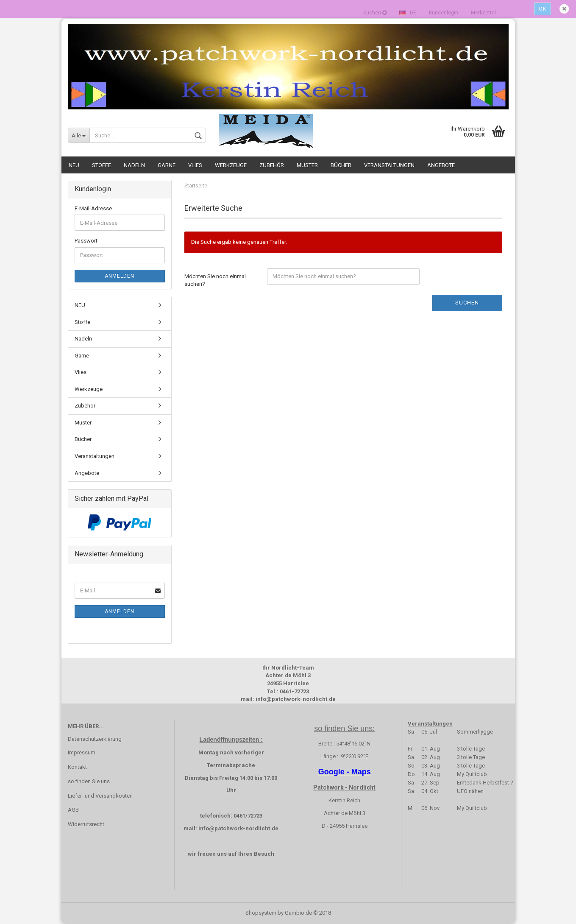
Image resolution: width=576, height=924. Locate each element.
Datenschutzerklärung (95, 739)
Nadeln (134, 165)
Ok (543, 9)
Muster (307, 165)
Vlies (195, 165)
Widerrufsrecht (86, 824)
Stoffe (102, 165)
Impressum (82, 752)
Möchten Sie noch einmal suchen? (215, 280)
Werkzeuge (231, 165)
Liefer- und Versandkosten (100, 796)
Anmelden (120, 276)
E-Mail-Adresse (93, 208)
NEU (74, 165)
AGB (73, 810)
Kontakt (77, 767)
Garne (167, 165)
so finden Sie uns (89, 781)
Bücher (341, 165)
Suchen (467, 303)
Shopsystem (261, 913)
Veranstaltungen (389, 165)
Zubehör (272, 165)
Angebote (441, 165)
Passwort (86, 241)
